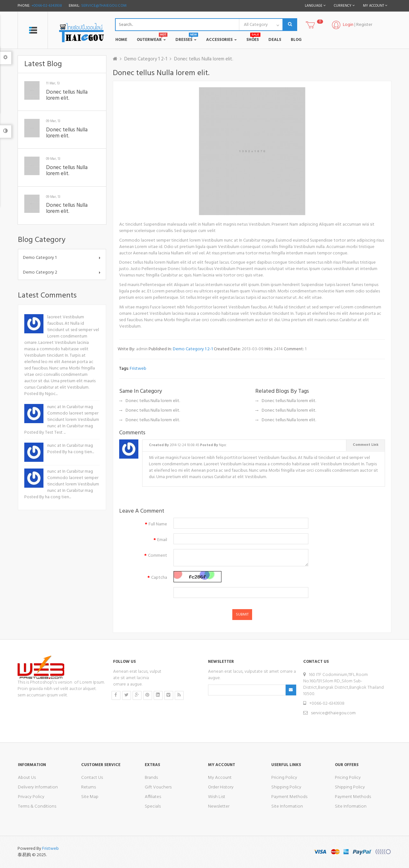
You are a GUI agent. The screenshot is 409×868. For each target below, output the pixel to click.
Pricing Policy (284, 778)
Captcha (159, 578)
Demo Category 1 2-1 (146, 59)
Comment (158, 556)
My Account (220, 778)
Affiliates (153, 797)
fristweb (138, 369)
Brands (151, 778)
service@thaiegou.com (104, 6)
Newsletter (219, 806)
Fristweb (50, 849)
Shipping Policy (286, 787)
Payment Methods (289, 797)
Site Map (90, 797)
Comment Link (366, 445)
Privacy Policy (31, 797)
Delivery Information (38, 787)
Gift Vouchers (158, 787)
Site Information (287, 806)
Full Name (158, 524)
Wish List (217, 797)
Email (162, 540)
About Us (27, 778)
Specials (153, 806)
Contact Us (92, 778)
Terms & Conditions (37, 806)
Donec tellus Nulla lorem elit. (67, 95)
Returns (89, 787)
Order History (221, 787)
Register (364, 25)
